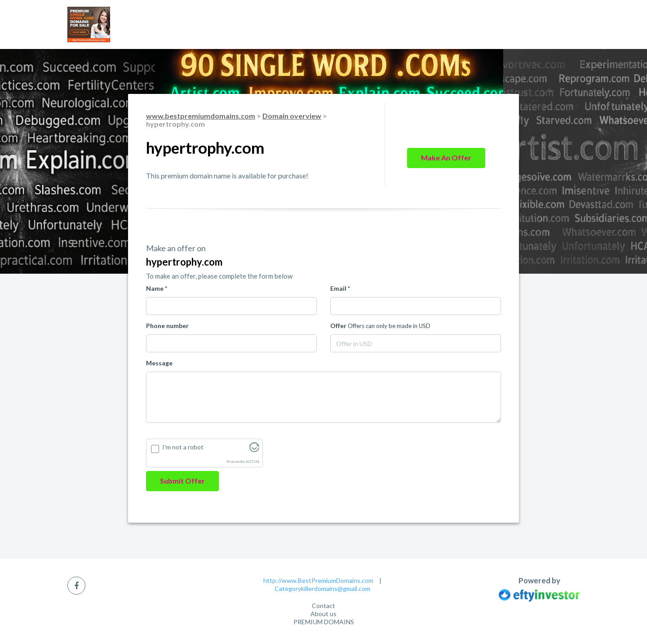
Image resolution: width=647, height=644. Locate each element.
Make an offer (446, 158)
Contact (323, 606)
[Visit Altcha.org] (254, 450)
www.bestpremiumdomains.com (201, 116)
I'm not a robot (183, 447)
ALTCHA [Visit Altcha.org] (253, 462)
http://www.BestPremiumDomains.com (318, 580)
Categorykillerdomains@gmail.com (322, 588)
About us (323, 614)
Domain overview (292, 116)
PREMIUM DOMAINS (324, 622)
